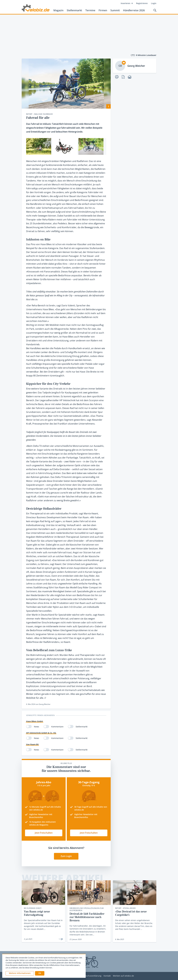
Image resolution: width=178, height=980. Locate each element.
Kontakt (107, 976)
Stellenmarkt (74, 10)
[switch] (29, 727)
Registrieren (142, 3)
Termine (90, 10)
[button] (40, 973)
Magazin (58, 10)
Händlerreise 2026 (134, 10)
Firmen (103, 10)
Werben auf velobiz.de (123, 976)
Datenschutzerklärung (91, 976)
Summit (115, 10)
